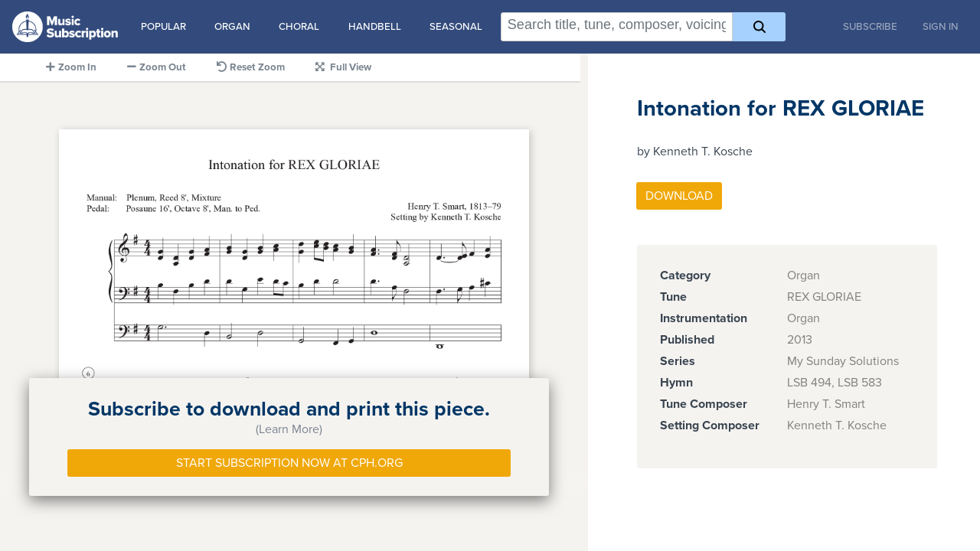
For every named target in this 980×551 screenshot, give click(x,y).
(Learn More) (289, 429)
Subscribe (870, 27)
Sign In (941, 27)
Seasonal (456, 27)
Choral (299, 27)
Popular (163, 27)
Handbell (375, 27)
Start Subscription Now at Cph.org (289, 463)
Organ (232, 27)
